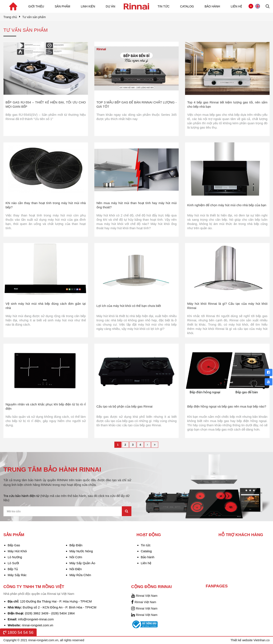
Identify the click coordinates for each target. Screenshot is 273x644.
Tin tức (164, 6)
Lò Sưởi (13, 563)
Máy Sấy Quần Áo (82, 563)
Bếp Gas (14, 545)
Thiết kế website (242, 640)
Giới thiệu (36, 6)
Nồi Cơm (76, 557)
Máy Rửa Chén (80, 575)
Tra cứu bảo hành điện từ (66, 498)
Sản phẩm (62, 6)
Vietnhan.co (262, 640)
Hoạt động (149, 535)
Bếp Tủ (13, 569)
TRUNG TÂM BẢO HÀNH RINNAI (52, 469)
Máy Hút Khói (17, 551)
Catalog (187, 6)
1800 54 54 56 (18, 632)
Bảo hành (212, 6)
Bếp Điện (76, 545)
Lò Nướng (15, 557)
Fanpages (217, 586)
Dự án (111, 6)
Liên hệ (236, 6)
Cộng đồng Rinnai (151, 587)
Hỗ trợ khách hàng (241, 535)
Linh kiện (88, 6)
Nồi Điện (76, 569)
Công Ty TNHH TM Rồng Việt (34, 587)
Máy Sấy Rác (17, 575)
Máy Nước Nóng (81, 551)
